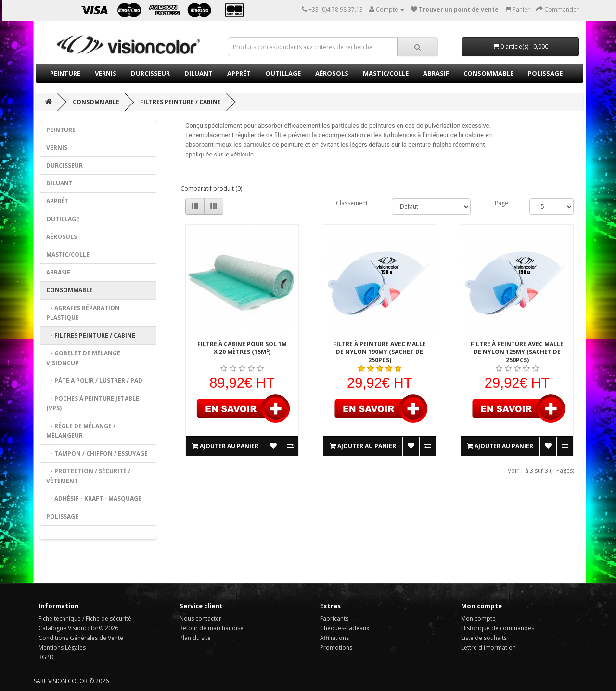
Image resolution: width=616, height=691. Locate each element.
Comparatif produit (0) (211, 189)
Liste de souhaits (484, 638)
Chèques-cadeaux (345, 628)
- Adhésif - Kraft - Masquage (94, 499)
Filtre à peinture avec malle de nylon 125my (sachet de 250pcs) (517, 352)
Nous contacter (200, 619)
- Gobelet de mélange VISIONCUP (83, 358)
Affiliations (334, 638)
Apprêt (239, 73)
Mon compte (478, 619)
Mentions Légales (62, 647)
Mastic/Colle (386, 73)
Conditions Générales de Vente (81, 638)
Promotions (336, 647)
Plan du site (195, 638)
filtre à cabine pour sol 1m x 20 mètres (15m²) (242, 348)
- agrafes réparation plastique (83, 313)
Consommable (488, 73)
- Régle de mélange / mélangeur (81, 431)
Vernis (106, 73)
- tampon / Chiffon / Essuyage (97, 453)
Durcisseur (150, 73)
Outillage (283, 73)
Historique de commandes (498, 628)
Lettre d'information (488, 647)
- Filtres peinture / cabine (91, 335)
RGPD (46, 657)
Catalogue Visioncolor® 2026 (78, 628)
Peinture (65, 73)
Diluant (199, 73)
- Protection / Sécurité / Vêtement (88, 476)
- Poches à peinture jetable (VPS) (93, 403)
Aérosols (332, 73)
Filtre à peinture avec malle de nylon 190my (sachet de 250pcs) (379, 352)
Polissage (545, 73)
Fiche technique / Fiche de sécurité (85, 619)
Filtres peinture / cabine (180, 102)
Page (501, 203)
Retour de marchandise (212, 628)
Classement (352, 203)
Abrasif (436, 73)
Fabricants (334, 619)
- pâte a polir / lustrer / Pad (94, 381)
